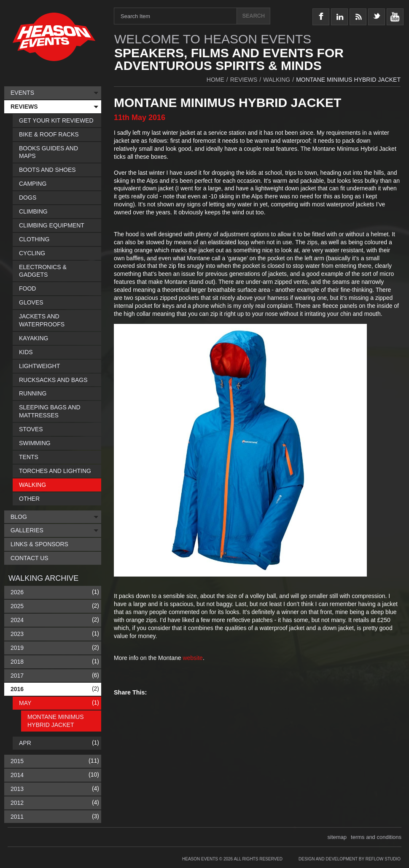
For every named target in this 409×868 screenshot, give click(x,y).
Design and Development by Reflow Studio (350, 859)
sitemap (337, 837)
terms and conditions (376, 837)
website (192, 658)
